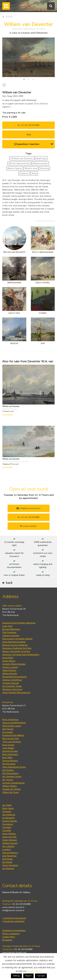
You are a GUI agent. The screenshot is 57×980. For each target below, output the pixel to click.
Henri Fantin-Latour (12, 726)
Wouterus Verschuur (12, 689)
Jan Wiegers (8, 869)
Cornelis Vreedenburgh (13, 783)
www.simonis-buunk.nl (13, 907)
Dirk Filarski (8, 729)
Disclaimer (7, 940)
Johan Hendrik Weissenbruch (16, 693)
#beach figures (15, 168)
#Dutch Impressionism (19, 163)
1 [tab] (24, 79)
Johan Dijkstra (9, 834)
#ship (34, 173)
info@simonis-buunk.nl (13, 910)
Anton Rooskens (10, 865)
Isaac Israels (8, 745)
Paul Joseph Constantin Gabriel (17, 639)
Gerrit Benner (9, 815)
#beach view (31, 168)
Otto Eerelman (9, 632)
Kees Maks (7, 758)
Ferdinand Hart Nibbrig (13, 735)
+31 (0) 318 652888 (28, 125)
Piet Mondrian (9, 764)
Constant (7, 827)
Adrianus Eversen (11, 636)
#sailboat (24, 173)
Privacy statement (11, 934)
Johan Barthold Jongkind (14, 642)
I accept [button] (41, 976)
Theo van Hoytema (12, 742)
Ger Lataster (8, 846)
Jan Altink (7, 805)
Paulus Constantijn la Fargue (16, 651)
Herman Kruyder (10, 751)
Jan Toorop (8, 780)
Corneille (7, 831)
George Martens (10, 761)
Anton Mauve (9, 661)
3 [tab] (33, 79)
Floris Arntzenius (10, 720)
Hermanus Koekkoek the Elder (17, 648)
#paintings (41, 158)
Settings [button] (16, 976)
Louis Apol (7, 626)
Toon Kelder (8, 748)
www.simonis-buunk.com (14, 952)
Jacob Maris (8, 658)
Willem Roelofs (10, 674)
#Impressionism (40, 163)
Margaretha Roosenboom (15, 677)
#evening (45, 168)
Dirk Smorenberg (10, 773)
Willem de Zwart (10, 792)
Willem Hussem (10, 843)
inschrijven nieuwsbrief (14, 918)
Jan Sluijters (8, 770)
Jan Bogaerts (9, 818)
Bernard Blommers (11, 629)
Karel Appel (8, 808)
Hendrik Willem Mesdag (14, 664)
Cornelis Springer (11, 683)
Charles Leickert (10, 667)
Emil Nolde (7, 859)
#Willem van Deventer (22, 158)
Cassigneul (8, 824)
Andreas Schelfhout (12, 680)
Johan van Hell (9, 837)
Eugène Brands (10, 821)
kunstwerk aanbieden (13, 921)
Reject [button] (28, 976)
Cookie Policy (9, 937)
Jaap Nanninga (9, 856)
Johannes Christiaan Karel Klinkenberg (21, 655)
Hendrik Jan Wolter (11, 789)
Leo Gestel (8, 732)
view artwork (8, 414)
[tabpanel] (28, 57)
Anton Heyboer (10, 840)
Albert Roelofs (9, 670)
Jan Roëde (7, 862)
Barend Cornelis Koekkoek (15, 645)
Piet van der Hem (11, 739)
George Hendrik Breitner (14, 723)
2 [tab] (29, 79)
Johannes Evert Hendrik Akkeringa (19, 623)
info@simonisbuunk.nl (28, 508)
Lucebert (7, 850)
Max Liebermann (10, 754)
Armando (7, 812)
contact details (28, 526)
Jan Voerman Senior (12, 777)
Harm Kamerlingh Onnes (14, 767)
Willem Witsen (9, 786)
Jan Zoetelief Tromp (12, 686)
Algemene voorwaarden (14, 930)
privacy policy (34, 971)
